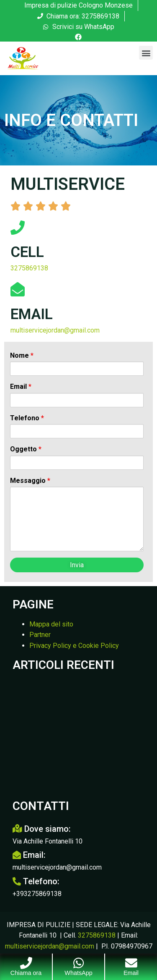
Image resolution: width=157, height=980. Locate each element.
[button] (146, 53)
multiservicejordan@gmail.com (55, 330)
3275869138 (29, 268)
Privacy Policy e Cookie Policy (74, 646)
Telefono (27, 418)
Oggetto (26, 449)
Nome (22, 356)
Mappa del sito (51, 624)
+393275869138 (37, 894)
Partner (40, 635)
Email (21, 387)
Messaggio (30, 481)
